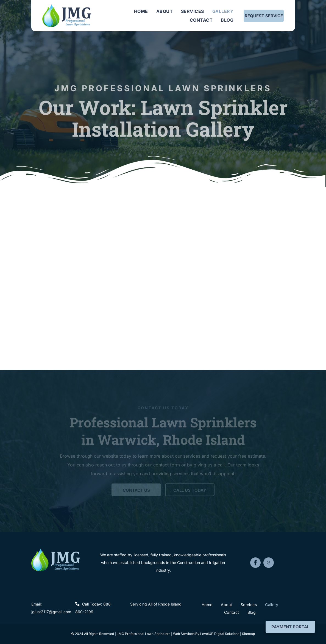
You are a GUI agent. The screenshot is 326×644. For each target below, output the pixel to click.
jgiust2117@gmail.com (51, 612)
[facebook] (255, 563)
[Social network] (269, 563)
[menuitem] (141, 11)
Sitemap (248, 634)
